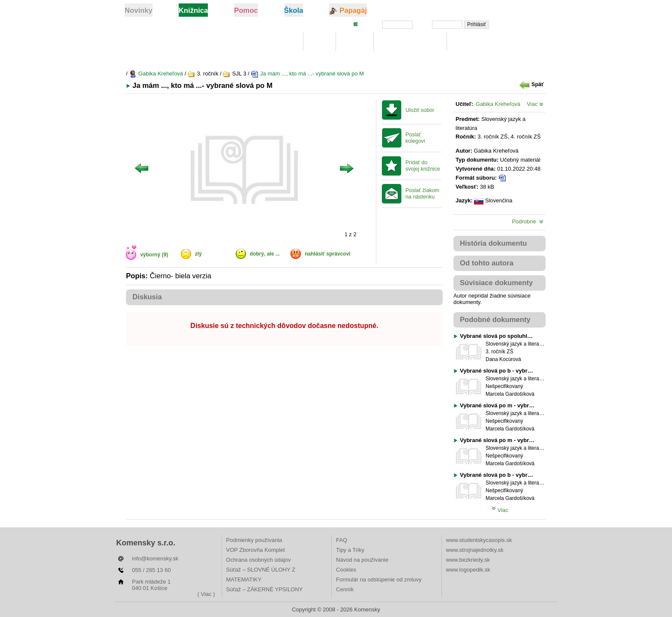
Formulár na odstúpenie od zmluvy (379, 579)
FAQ (342, 540)
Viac (535, 104)
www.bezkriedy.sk (468, 560)
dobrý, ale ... (265, 254)
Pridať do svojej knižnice (423, 166)
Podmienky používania (254, 540)
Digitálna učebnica (410, 42)
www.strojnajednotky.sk (475, 550)
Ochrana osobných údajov (259, 560)
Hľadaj (354, 42)
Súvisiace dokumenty (496, 283)
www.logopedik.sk (468, 570)
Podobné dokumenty (495, 320)
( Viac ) (206, 594)
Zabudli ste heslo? (522, 24)
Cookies (346, 570)
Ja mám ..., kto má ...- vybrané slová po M (307, 74)
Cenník (345, 589)
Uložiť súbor (420, 110)
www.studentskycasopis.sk (479, 540)
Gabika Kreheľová (156, 74)
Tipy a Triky (350, 550)
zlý (198, 254)
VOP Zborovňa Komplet (256, 550)
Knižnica (282, 42)
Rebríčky (469, 42)
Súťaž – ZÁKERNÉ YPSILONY (265, 589)
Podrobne (528, 221)
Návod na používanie (362, 560)
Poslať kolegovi (415, 138)
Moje (319, 42)
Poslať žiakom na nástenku (422, 194)
